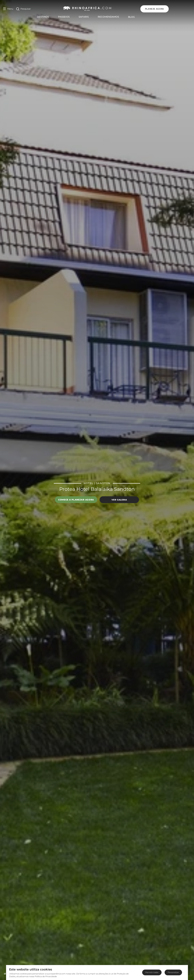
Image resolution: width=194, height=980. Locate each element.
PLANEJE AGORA (177, 9)
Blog (143, 17)
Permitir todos (152, 972)
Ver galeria (119, 500)
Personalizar (173, 972)
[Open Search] (23, 9)
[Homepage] (5, 974)
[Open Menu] (8, 9)
